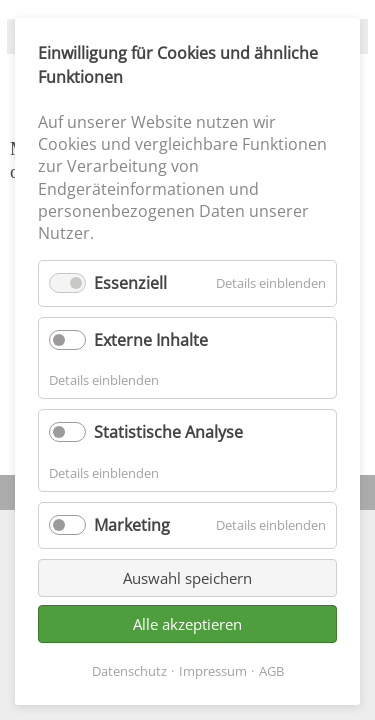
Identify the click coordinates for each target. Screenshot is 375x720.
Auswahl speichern (187, 578)
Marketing (132, 525)
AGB (271, 671)
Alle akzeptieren (187, 624)
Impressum (213, 671)
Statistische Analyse (168, 432)
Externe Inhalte (151, 340)
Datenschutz (129, 671)
